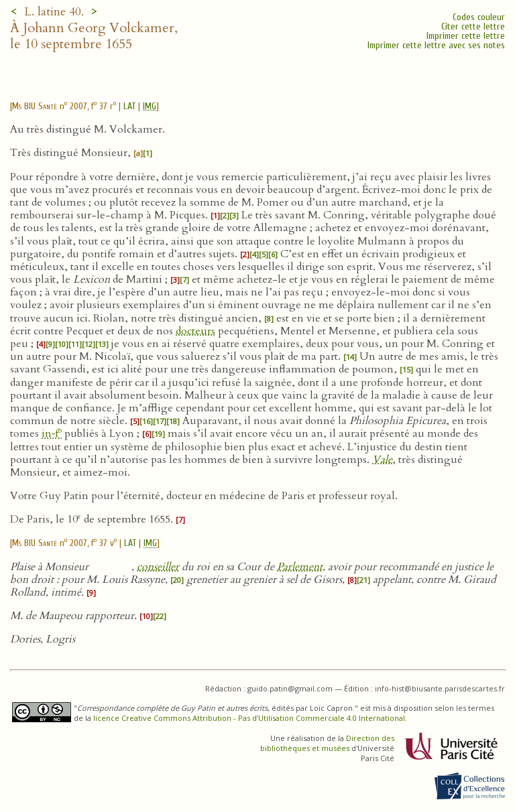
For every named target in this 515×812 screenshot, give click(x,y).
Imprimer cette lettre (466, 36)
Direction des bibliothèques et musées (327, 743)
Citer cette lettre (473, 26)
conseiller (158, 567)
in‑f (52, 433)
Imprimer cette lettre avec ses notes (436, 45)
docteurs (195, 331)
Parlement (300, 567)
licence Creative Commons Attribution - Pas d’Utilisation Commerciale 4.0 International (249, 718)
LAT (129, 106)
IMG (150, 106)
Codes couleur (479, 17)
